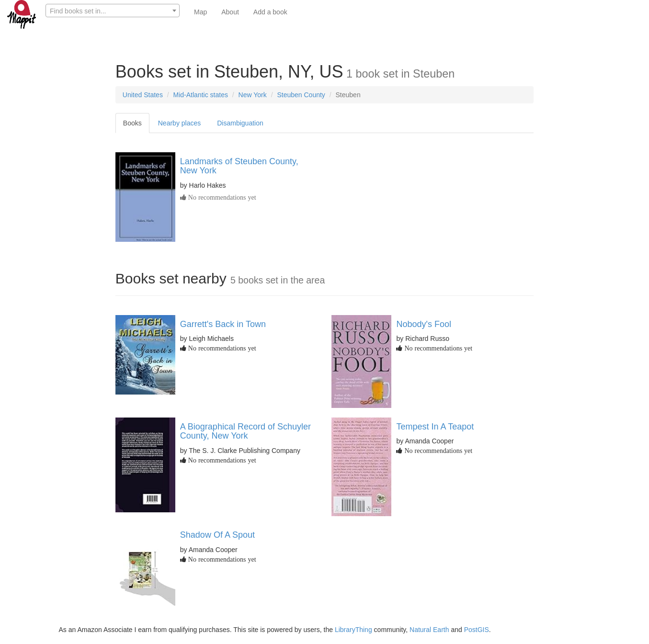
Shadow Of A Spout (217, 535)
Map (200, 12)
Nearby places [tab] (180, 123)
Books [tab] (132, 123)
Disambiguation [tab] (240, 123)
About (230, 12)
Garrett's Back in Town (223, 324)
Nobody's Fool (424, 324)
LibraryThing (353, 630)
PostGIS (477, 630)
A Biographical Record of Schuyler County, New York (245, 431)
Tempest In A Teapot (435, 427)
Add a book (270, 12)
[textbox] (113, 11)
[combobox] (113, 11)
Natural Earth (429, 630)
